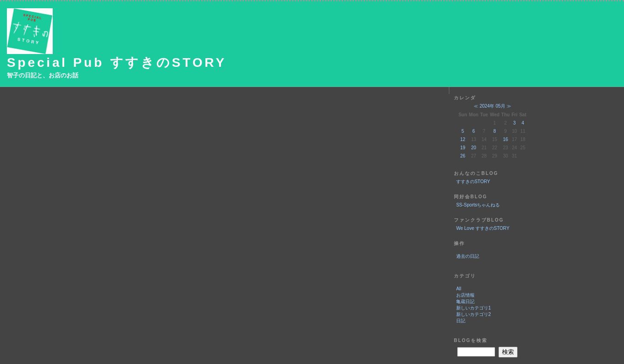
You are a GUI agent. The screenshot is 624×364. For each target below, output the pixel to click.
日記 (461, 321)
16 (505, 139)
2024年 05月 (492, 106)
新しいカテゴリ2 (474, 314)
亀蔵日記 (465, 302)
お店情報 (465, 295)
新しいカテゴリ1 (474, 308)
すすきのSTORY (473, 182)
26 (463, 156)
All (459, 289)
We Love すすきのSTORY (483, 228)
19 (463, 148)
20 (474, 148)
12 (463, 139)
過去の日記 (468, 256)
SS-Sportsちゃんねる (478, 205)
